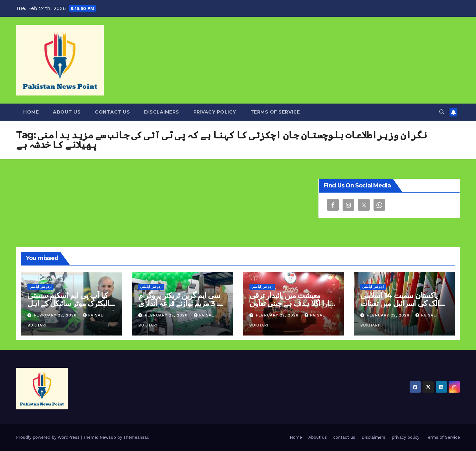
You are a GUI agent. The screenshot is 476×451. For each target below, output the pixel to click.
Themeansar (136, 437)
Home (31, 112)
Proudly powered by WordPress (49, 437)
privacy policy (215, 112)
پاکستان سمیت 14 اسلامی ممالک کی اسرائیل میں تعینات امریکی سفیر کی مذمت (404, 303)
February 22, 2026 (56, 315)
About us (67, 112)
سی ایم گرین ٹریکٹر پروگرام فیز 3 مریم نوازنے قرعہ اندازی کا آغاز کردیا (182, 303)
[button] (442, 112)
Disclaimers (162, 112)
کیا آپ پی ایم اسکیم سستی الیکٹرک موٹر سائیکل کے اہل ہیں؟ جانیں (68, 303)
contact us (112, 112)
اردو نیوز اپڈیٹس (40, 287)
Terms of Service (275, 112)
